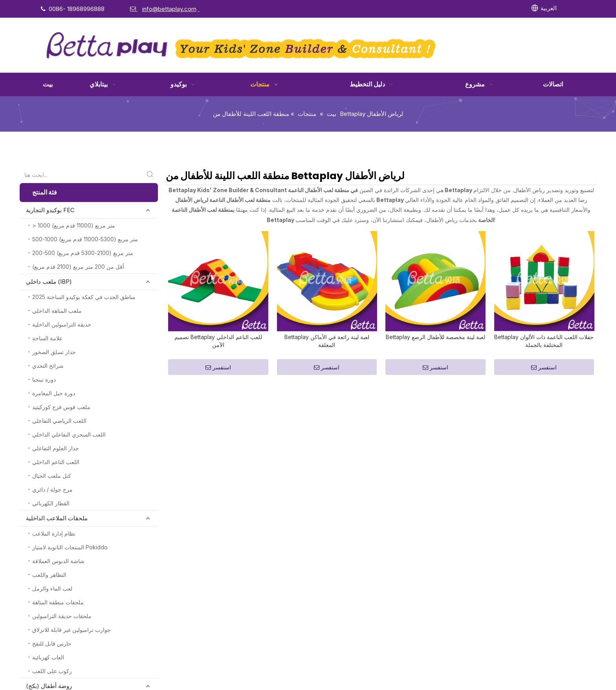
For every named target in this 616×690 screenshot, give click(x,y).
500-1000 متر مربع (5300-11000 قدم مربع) (85, 239)
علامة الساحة (47, 338)
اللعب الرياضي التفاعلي (59, 421)
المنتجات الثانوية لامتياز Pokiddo (70, 547)
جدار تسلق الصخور (54, 352)
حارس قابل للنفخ (52, 643)
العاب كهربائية (48, 657)
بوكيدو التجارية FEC (50, 210)
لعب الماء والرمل (52, 588)
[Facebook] (398, 8)
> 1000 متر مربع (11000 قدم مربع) (74, 225)
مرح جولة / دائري (52, 489)
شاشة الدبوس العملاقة (58, 561)
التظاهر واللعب (49, 575)
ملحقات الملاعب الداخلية (57, 518)
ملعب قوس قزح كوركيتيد (61, 407)
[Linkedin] (414, 8)
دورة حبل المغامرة (54, 393)
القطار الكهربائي (51, 503)
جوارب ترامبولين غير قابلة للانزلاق (71, 630)
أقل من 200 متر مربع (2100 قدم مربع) (78, 267)
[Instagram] (462, 8)
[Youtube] (446, 8)
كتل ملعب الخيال (52, 476)
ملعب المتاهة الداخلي (57, 311)
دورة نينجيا (44, 379)
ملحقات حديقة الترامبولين (62, 616)
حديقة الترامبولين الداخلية (62, 324)
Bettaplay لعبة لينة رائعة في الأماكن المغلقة (327, 260)
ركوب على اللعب (52, 671)
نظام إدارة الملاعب (54, 533)
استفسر (218, 287)
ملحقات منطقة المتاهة (58, 602)
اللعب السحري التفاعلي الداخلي (69, 434)
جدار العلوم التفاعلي (56, 448)
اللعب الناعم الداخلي (56, 462)
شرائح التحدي (48, 366)
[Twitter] (430, 8)
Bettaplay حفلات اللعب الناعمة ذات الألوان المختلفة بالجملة (544, 260)
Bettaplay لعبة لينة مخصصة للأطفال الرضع (435, 256)
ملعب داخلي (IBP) (49, 282)
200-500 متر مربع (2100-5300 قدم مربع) (83, 253)
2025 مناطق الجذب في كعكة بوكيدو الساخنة (84, 297)
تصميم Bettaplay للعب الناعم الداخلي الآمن (218, 260)
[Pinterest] (478, 8)
